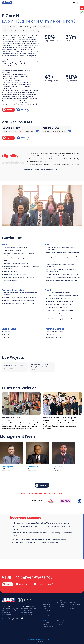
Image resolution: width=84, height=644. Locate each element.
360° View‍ (59, 624)
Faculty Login (46, 615)
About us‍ (45, 600)
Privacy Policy (60, 604)
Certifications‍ (46, 609)
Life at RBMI (60, 622)
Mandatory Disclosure (62, 602)
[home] (7, 3)
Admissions (46, 622)
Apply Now (73, 600)
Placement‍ (46, 629)
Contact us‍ (73, 607)
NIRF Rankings (60, 607)
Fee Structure (46, 607)
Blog (44, 613)
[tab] (13, 156)
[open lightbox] (42, 206)
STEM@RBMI (46, 611)
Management (46, 602)
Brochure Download (48, 627)
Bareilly (58, 618)
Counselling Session (76, 604)
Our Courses (46, 625)
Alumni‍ (72, 609)
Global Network (47, 604)
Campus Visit (74, 602)
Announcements (75, 611)
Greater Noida (60, 620)
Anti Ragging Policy (62, 600)
